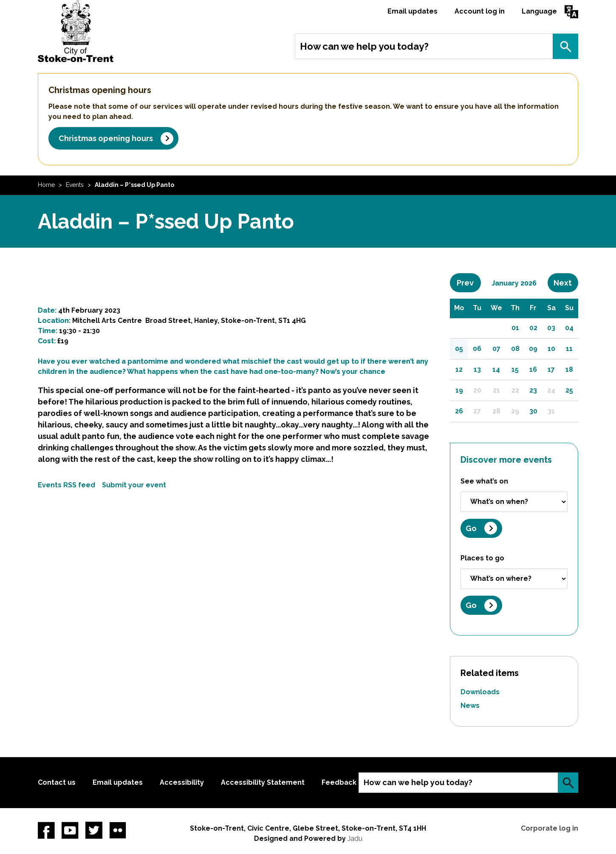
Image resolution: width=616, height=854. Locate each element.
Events (75, 185)
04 (569, 328)
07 (496, 349)
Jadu (355, 838)
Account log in (480, 11)
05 (459, 349)
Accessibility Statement (263, 782)
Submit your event (134, 485)
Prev (469, 283)
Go (471, 528)
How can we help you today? (364, 46)
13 (477, 369)
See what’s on (484, 481)
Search (565, 46)
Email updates (413, 11)
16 (533, 369)
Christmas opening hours (106, 138)
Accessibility (182, 782)
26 (459, 411)
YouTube (70, 830)
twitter (94, 830)
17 (551, 369)
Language (539, 11)
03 (551, 328)
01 (515, 328)
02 (533, 328)
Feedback (339, 782)
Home (46, 185)
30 (533, 411)
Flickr (118, 830)
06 (477, 349)
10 (551, 349)
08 (515, 349)
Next (566, 283)
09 (533, 349)
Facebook (46, 830)
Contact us (57, 782)
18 (569, 369)
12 (459, 369)
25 (569, 390)
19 (459, 390)
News (470, 706)
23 (533, 390)
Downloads (480, 692)
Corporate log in (550, 828)
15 (515, 369)
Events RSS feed (66, 485)
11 (569, 349)
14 (496, 369)
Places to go (482, 558)
